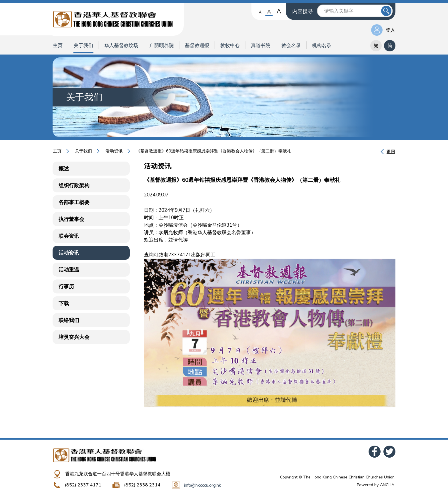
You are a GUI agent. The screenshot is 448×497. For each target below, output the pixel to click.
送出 (386, 11)
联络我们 (69, 320)
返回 (391, 152)
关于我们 (83, 46)
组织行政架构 (74, 186)
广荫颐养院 (162, 46)
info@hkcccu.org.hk (203, 485)
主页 (58, 46)
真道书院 (261, 46)
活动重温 (69, 270)
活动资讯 (114, 151)
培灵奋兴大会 (74, 337)
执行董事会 (71, 219)
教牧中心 (230, 46)
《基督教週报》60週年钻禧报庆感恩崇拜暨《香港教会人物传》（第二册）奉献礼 (214, 151)
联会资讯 (69, 236)
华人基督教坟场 (121, 46)
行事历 (66, 287)
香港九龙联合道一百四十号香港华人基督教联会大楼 (118, 474)
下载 (64, 303)
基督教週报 (197, 46)
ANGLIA (387, 485)
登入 (390, 30)
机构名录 (322, 46)
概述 (64, 169)
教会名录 (291, 46)
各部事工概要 (74, 202)
